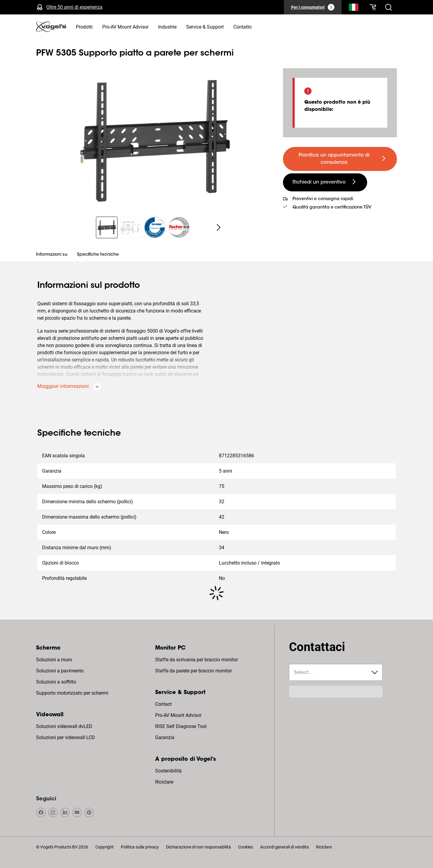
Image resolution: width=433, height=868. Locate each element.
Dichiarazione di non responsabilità (198, 847)
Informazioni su (52, 255)
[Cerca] (354, 8)
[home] (51, 27)
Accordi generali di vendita (284, 847)
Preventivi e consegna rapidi (323, 199)
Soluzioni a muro (54, 660)
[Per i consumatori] (313, 7)
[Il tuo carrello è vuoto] (373, 7)
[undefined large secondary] (325, 182)
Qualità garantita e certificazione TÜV (332, 208)
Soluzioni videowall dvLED (64, 726)
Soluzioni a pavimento (60, 671)
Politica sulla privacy (140, 847)
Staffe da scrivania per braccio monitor (197, 660)
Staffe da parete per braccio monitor (193, 671)
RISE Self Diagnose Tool (181, 726)
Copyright (104, 847)
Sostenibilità (168, 771)
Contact (163, 704)
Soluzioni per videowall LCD (66, 737)
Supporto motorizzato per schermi (72, 693)
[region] (155, 139)
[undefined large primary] (340, 159)
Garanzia (165, 737)
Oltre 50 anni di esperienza (74, 7)
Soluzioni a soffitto (56, 682)
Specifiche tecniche (98, 255)
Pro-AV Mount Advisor (178, 715)
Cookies (246, 847)
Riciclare (164, 782)
